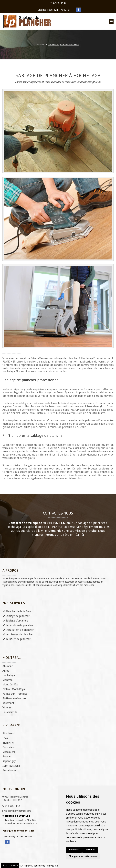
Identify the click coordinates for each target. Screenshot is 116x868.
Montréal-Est (10, 684)
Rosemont (8, 703)
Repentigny (9, 761)
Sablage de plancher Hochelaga (64, 44)
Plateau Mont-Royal (14, 689)
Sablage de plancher (16, 616)
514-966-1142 (58, 3)
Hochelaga (9, 675)
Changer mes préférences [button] (83, 856)
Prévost (7, 756)
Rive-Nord (9, 733)
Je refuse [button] (90, 850)
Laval (5, 738)
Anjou (6, 671)
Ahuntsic (8, 666)
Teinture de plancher (16, 639)
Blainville (8, 743)
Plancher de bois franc (17, 611)
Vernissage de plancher (18, 634)
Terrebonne (9, 770)
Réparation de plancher (18, 625)
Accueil (40, 44)
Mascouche (9, 752)
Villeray (7, 707)
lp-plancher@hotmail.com (17, 811)
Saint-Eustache (11, 766)
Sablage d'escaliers (15, 620)
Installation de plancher (18, 630)
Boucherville (10, 712)
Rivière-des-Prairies (14, 698)
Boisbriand (9, 747)
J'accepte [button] (74, 850)
